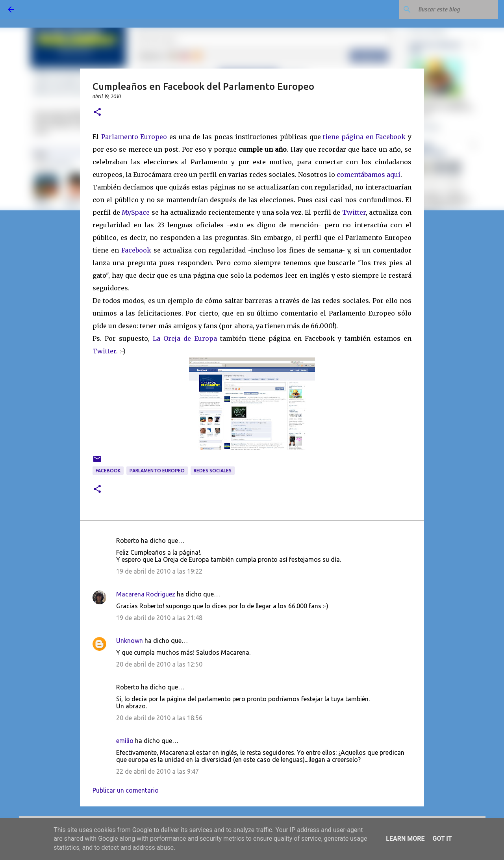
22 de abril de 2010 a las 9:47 (157, 771)
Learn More (405, 839)
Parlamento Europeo (134, 137)
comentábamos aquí (369, 175)
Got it (442, 839)
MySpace (136, 212)
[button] (97, 112)
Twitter (354, 212)
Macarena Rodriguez (146, 594)
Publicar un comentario (126, 790)
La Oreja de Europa (185, 338)
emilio (125, 741)
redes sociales (213, 471)
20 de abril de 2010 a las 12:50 (159, 664)
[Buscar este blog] (456, 9)
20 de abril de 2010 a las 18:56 (159, 718)
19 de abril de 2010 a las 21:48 (159, 618)
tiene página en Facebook (364, 137)
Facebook (137, 250)
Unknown (130, 641)
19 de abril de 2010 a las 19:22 (159, 571)
